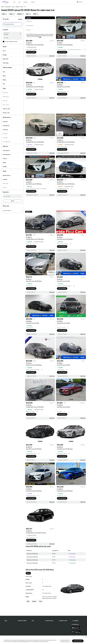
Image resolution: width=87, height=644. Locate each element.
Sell (19, 2)
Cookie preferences (65, 641)
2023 (22, 7)
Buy (14, 2)
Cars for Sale (8, 7)
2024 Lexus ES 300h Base (32, 557)
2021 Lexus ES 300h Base (32, 563)
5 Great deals (72, 557)
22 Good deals (72, 563)
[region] (43, 640)
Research (26, 2)
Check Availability (31, 52)
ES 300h (17, 7)
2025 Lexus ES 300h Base (32, 554)
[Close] (85, 637)
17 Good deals (72, 560)
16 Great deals (72, 554)
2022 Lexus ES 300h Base (32, 560)
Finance (33, 2)
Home (2, 7)
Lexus (13, 7)
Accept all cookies (78, 641)
